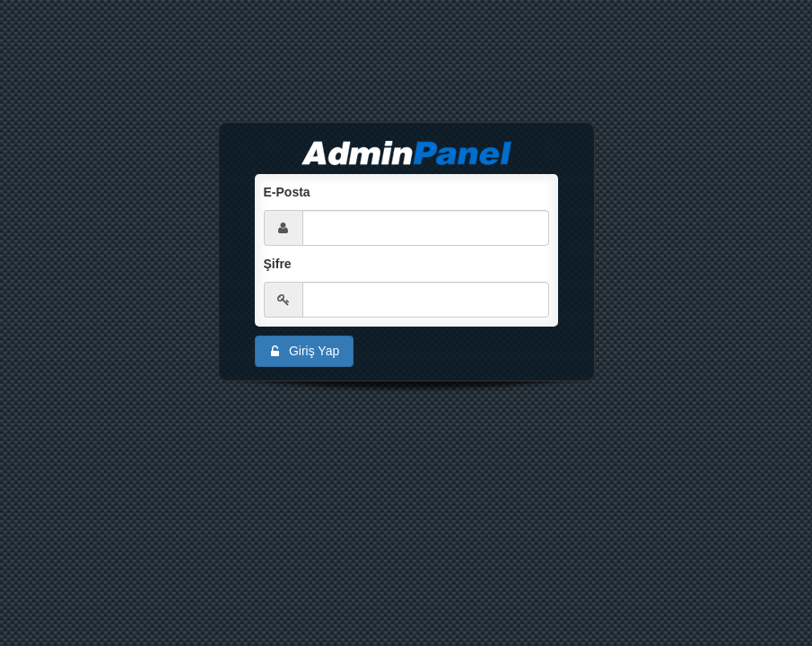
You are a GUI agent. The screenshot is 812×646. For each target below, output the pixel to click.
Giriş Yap (303, 352)
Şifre (278, 264)
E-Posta (287, 192)
